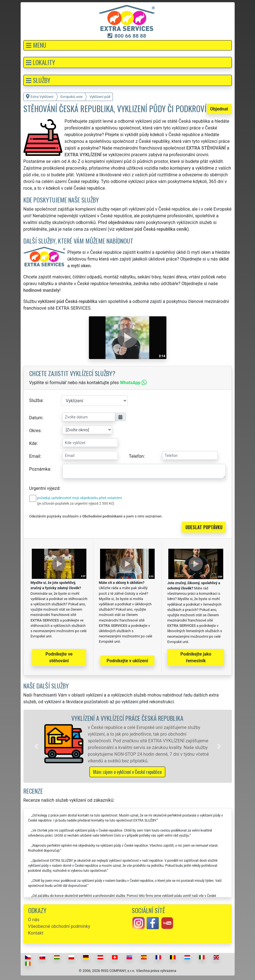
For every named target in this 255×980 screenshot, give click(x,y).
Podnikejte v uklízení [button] (127, 661)
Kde (33, 443)
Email (35, 456)
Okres (35, 431)
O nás (34, 920)
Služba (36, 400)
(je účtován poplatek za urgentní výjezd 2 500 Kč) (76, 503)
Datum (36, 418)
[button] (128, 45)
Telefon (136, 456)
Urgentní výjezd (44, 488)
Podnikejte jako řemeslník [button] (196, 657)
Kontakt (36, 933)
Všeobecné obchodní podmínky (59, 926)
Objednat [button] (219, 109)
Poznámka (40, 469)
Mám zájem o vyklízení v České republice (127, 772)
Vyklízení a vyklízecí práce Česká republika (127, 718)
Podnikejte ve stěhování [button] (59, 657)
